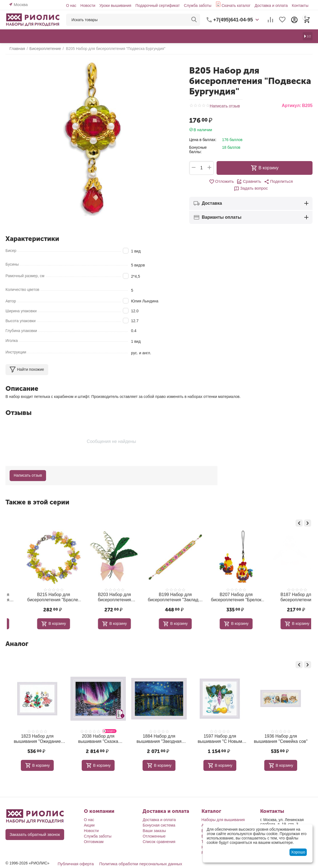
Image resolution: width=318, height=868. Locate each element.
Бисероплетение (216, 821)
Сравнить (232, 182)
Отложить (205, 182)
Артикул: (292, 106)
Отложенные (154, 827)
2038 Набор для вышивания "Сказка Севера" (98, 730)
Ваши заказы (154, 821)
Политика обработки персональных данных (136, 854)
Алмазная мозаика (218, 816)
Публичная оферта (75, 854)
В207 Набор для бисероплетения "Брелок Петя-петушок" (281, 589)
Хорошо (298, 852)
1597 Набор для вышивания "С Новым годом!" (220, 730)
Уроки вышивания (115, 5)
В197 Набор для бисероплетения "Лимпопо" (37, 589)
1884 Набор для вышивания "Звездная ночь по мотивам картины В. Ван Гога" (159, 730)
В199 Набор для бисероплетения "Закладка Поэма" (220, 589)
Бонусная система (159, 816)
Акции (89, 816)
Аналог (17, 635)
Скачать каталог (236, 5)
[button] (260, 182)
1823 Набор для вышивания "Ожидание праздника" (37, 730)
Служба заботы (198, 5)
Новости (88, 5)
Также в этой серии (37, 495)
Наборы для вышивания (223, 810)
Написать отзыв (224, 106)
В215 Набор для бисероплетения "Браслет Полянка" (98, 589)
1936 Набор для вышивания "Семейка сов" (281, 730)
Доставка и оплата (271, 5)
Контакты (300, 5)
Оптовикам (94, 832)
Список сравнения (159, 832)
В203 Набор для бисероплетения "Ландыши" (159, 589)
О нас (71, 5)
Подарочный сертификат (158, 5)
